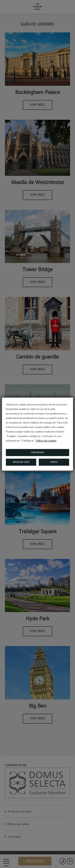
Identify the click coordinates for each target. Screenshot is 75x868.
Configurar (37, 453)
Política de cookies (46, 441)
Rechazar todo (21, 462)
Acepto (54, 462)
